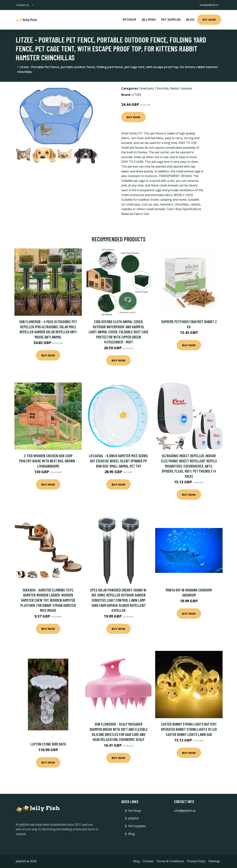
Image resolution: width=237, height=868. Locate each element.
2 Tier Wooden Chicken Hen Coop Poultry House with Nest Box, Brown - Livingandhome (48, 461)
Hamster (187, 88)
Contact (148, 861)
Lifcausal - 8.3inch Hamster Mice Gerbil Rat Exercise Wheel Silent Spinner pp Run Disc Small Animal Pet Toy (119, 461)
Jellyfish (149, 20)
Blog (190, 20)
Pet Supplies (171, 20)
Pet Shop (209, 20)
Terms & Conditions (170, 861)
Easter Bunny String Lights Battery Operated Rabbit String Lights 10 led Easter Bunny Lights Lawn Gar (189, 729)
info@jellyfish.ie (209, 5)
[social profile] (33, 5)
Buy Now (133, 117)
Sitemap (214, 861)
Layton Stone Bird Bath (48, 744)
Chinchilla (162, 88)
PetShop (130, 20)
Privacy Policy (196, 861)
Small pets (147, 88)
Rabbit (175, 88)
